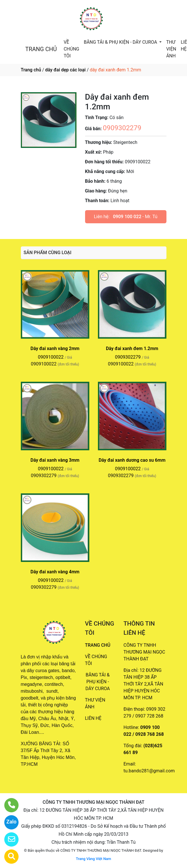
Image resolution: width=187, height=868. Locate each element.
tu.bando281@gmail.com (149, 771)
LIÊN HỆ (93, 718)
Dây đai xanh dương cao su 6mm (132, 460)
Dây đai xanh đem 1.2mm (132, 348)
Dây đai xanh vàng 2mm (55, 348)
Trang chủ (31, 70)
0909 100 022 (127, 217)
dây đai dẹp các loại (65, 70)
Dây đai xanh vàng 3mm (55, 460)
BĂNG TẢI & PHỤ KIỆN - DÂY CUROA (121, 42)
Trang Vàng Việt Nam (93, 859)
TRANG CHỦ (41, 49)
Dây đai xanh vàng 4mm (55, 572)
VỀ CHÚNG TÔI (72, 49)
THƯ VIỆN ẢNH (171, 49)
